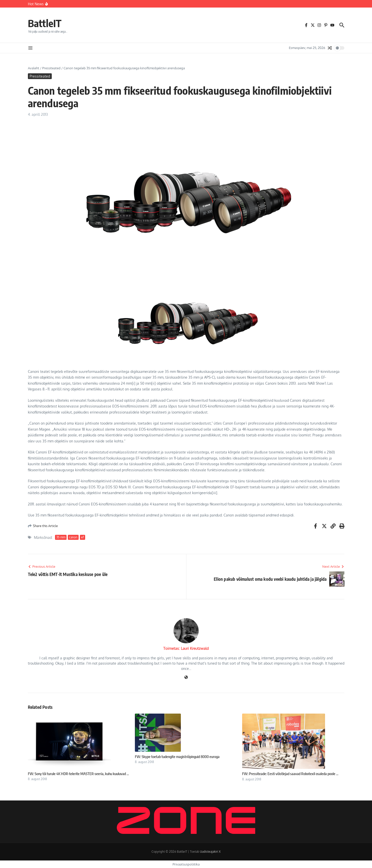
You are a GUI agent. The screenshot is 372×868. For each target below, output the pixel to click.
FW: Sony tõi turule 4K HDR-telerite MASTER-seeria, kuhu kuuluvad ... (78, 774)
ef (83, 537)
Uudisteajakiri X (210, 852)
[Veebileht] (186, 678)
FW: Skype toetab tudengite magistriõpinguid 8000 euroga (177, 757)
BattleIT (45, 23)
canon (73, 537)
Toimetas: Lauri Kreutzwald (186, 648)
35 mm (61, 537)
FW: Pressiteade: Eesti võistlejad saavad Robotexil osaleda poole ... (290, 774)
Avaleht (34, 68)
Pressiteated (51, 68)
